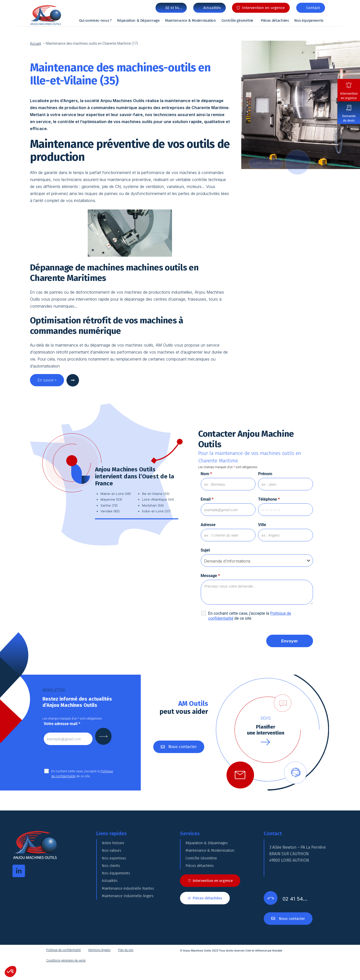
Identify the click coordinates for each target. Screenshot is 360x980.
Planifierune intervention (266, 730)
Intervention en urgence (349, 96)
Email (207, 499)
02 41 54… (174, 8)
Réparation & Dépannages (209, 845)
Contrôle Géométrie (203, 870)
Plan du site (126, 964)
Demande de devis (349, 118)
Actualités (111, 908)
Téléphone (269, 499)
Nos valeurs (113, 858)
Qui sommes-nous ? (95, 20)
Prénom (265, 474)
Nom (206, 474)
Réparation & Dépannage (138, 20)
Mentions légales (99, 964)
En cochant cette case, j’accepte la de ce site (250, 616)
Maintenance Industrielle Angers (131, 933)
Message (210, 576)
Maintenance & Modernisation (190, 20)
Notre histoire (114, 845)
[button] (10, 972)
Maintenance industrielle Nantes (132, 920)
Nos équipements (309, 20)
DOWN (299, 162)
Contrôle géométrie (237, 20)
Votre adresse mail (62, 724)
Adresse (208, 525)
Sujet (205, 550)
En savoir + (47, 380)
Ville (262, 525)
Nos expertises (115, 870)
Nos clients (112, 883)
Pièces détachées (275, 20)
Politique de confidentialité (63, 964)
